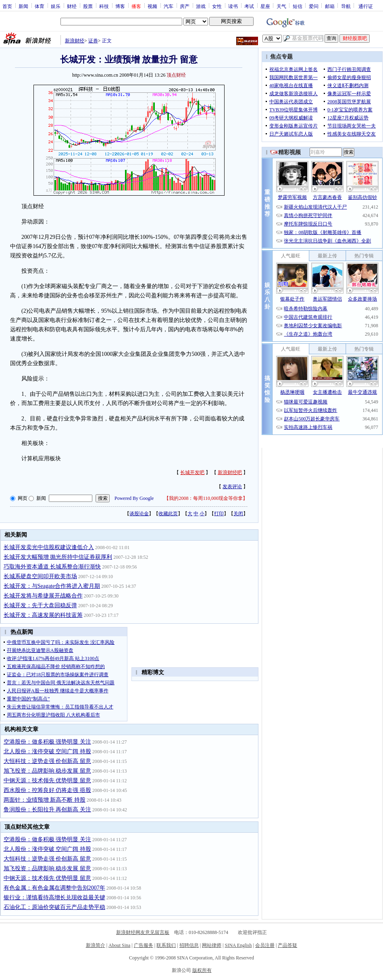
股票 (88, 6)
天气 (281, 6)
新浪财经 (75, 41)
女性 (217, 6)
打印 (219, 514)
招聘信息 (189, 945)
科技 (104, 6)
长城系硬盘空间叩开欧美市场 (40, 576)
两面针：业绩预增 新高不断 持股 (45, 800)
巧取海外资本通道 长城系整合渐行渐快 (52, 567)
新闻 (23, 6)
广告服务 (144, 945)
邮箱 (330, 6)
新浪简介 (96, 945)
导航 (346, 6)
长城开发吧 (192, 472)
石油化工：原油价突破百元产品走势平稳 (54, 907)
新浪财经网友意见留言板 (143, 932)
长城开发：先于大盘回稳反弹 (40, 605)
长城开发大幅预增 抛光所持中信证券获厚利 (58, 557)
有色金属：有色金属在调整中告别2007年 (54, 888)
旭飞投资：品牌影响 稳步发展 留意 (47, 771)
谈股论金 (139, 514)
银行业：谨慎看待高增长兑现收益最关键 (54, 897)
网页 (23, 498)
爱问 (314, 6)
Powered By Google (134, 498)
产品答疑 (287, 945)
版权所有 (202, 970)
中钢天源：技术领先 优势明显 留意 (47, 780)
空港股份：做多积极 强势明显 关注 (47, 742)
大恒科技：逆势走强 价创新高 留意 (47, 761)
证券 (93, 41)
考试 (249, 6)
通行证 (366, 6)
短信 (298, 6)
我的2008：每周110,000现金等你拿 (206, 498)
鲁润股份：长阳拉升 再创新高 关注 (47, 810)
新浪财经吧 (230, 472)
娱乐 (56, 6)
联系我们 (166, 945)
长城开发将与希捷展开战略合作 (43, 596)
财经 (72, 6)
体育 (40, 6)
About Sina (119, 945)
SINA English (238, 945)
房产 (185, 6)
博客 (120, 6)
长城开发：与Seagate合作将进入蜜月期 (52, 586)
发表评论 (232, 487)
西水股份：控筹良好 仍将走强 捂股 (47, 790)
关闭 (238, 514)
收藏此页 (168, 514)
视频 (152, 6)
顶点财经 (176, 75)
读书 (233, 6)
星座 (265, 6)
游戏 (201, 6)
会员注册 (265, 945)
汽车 (169, 6)
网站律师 (212, 945)
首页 (7, 6)
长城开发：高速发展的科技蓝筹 (43, 615)
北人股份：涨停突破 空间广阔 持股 (47, 751)
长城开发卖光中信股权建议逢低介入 (49, 547)
